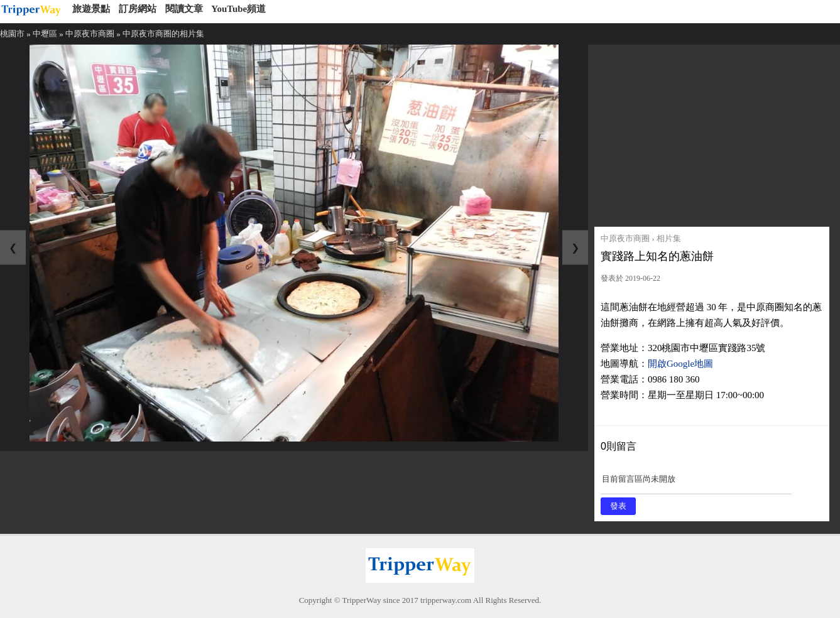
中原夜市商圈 (90, 34)
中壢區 (45, 34)
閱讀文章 (184, 9)
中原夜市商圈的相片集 (163, 34)
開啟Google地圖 (680, 364)
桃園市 (12, 34)
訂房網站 (138, 9)
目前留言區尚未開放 (696, 483)
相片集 (669, 238)
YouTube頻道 (238, 9)
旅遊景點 (91, 9)
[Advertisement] (712, 133)
